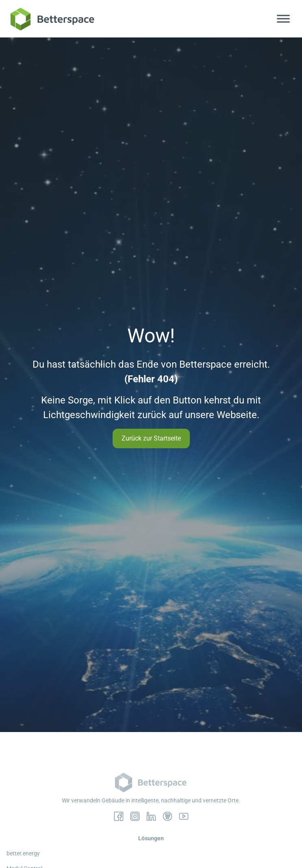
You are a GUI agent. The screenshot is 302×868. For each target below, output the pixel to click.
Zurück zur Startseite (151, 438)
